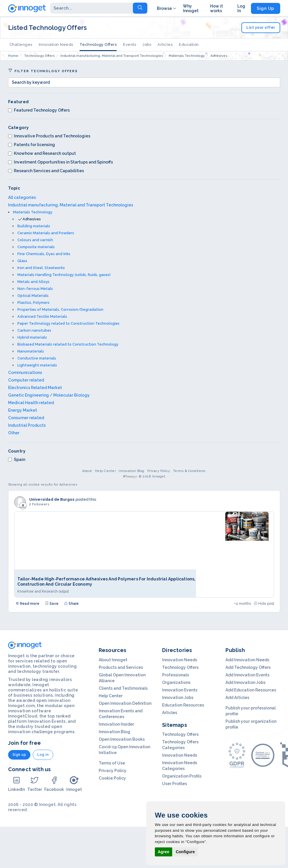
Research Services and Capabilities (46, 171)
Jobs (147, 45)
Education (189, 45)
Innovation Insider (116, 724)
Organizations (176, 682)
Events (130, 45)
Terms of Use (112, 763)
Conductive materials (37, 358)
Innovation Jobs (178, 698)
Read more (27, 604)
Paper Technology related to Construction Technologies (68, 323)
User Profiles (175, 784)
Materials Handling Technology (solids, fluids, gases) (64, 275)
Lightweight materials (37, 365)
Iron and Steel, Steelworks (41, 268)
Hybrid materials (32, 337)
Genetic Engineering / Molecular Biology (49, 395)
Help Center (106, 471)
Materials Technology (33, 212)
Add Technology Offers (248, 667)
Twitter (35, 784)
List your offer (261, 28)
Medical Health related (31, 403)
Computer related (26, 380)
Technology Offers (98, 45)
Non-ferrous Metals (35, 289)
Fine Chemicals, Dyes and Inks (44, 254)
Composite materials (36, 247)
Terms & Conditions (189, 471)
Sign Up (266, 8)
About (87, 471)
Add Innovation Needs (247, 660)
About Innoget (113, 660)
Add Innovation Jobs (245, 682)
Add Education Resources (251, 690)
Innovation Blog (132, 471)
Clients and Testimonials (123, 688)
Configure (185, 852)
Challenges (21, 45)
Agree (164, 852)
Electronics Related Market (35, 388)
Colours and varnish (35, 240)
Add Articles (237, 698)
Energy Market (23, 410)
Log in (43, 755)
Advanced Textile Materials (42, 316)
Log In (241, 8)
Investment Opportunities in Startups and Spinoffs (60, 162)
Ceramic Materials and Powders (46, 233)
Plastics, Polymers (33, 303)
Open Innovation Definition (125, 703)
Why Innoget (191, 8)
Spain (17, 460)
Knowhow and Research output (42, 153)
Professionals (176, 675)
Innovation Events (180, 690)
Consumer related (26, 418)
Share (71, 604)
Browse (167, 8)
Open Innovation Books (122, 739)
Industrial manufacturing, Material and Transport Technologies (71, 205)
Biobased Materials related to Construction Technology (68, 344)
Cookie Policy (112, 778)
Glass (22, 261)
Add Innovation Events (247, 675)
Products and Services (121, 667)
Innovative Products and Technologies (49, 136)
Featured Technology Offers (39, 110)
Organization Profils (182, 776)
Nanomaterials (31, 351)
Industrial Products (27, 425)
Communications (25, 373)
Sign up (19, 755)
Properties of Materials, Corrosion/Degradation (60, 309)
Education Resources (183, 705)
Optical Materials (33, 296)
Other (14, 433)
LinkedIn (16, 784)
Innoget (74, 784)
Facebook (54, 784)
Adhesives (32, 219)
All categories (22, 197)
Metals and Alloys (33, 282)
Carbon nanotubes (34, 330)
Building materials (34, 226)
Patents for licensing (32, 145)
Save (52, 604)
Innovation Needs (56, 45)
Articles (165, 45)
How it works (217, 8)
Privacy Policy (159, 471)
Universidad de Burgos (52, 499)
